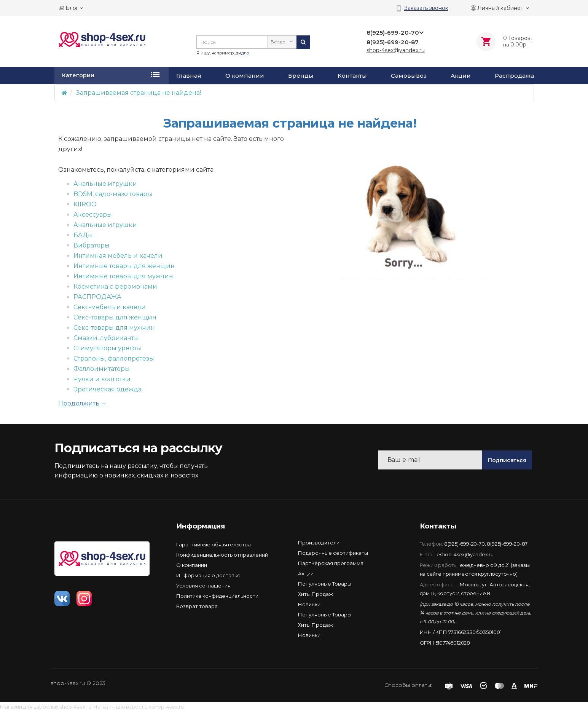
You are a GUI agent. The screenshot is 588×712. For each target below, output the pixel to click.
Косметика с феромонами (115, 287)
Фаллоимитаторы (102, 369)
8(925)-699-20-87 (507, 544)
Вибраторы (92, 245)
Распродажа (514, 76)
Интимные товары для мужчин (123, 276)
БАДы (83, 235)
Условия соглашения (203, 586)
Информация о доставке (208, 575)
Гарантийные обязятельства (214, 544)
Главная (189, 76)
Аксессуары (93, 215)
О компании (245, 76)
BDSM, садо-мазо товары (113, 194)
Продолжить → (83, 403)
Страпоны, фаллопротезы (114, 358)
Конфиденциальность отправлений (222, 555)
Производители (319, 543)
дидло (242, 53)
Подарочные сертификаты (333, 553)
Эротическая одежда (108, 389)
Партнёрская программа (331, 563)
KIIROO (85, 204)
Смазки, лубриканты (106, 338)
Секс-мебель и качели (110, 307)
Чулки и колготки (102, 379)
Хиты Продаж (316, 594)
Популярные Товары (325, 584)
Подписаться (507, 460)
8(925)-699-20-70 (465, 544)
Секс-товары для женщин (115, 317)
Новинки (309, 604)
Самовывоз (409, 76)
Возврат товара (197, 606)
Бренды (301, 76)
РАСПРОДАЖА (97, 297)
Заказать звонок (426, 8)
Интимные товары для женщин (124, 266)
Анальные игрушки (105, 184)
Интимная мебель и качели (118, 256)
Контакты (352, 76)
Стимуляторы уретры (107, 348)
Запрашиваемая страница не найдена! (139, 93)
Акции (461, 76)
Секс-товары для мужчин (114, 328)
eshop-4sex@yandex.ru (465, 554)
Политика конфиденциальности (217, 596)
